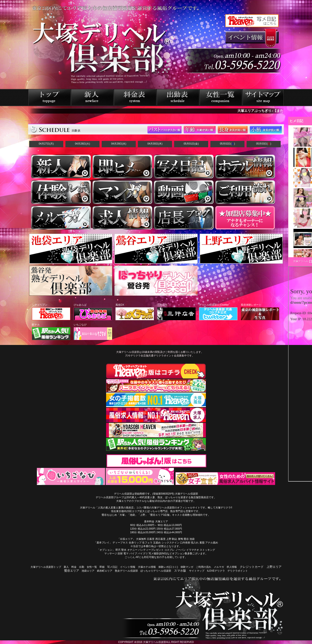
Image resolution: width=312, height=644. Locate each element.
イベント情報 (128, 567)
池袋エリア (88, 571)
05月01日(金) (191, 144)
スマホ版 (180, 571)
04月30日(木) (155, 144)
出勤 (82, 567)
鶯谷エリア (72, 571)
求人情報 (232, 567)
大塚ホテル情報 (147, 567)
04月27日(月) (46, 144)
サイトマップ (197, 571)
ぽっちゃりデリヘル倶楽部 (156, 571)
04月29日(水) (119, 144)
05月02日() (227, 144)
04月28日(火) (83, 144)
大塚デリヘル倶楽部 (155, 642)
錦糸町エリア (105, 571)
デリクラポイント (238, 571)
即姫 (102, 567)
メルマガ (219, 567)
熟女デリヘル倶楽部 (126, 571)
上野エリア (274, 567)
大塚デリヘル (301, 261)
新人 (66, 567)
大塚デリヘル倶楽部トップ (46, 567)
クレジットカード (252, 567)
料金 (74, 567)
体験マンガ (187, 567)
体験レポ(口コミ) (168, 567)
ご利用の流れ (204, 567)
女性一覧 (92, 567)
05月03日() (264, 144)
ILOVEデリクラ (216, 571)
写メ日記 (112, 567)
